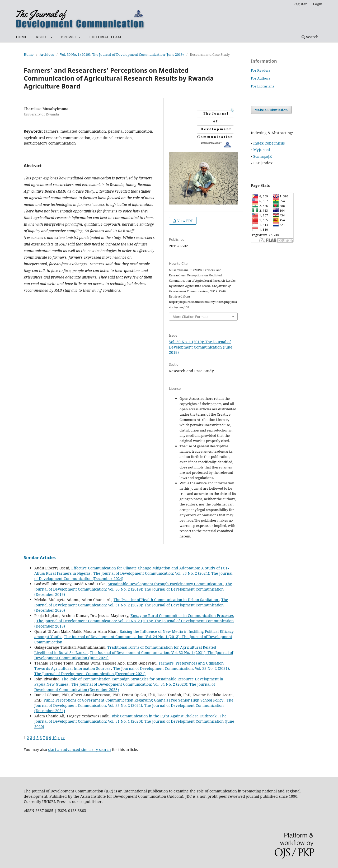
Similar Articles (40, 558)
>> (63, 738)
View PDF (185, 221)
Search (310, 37)
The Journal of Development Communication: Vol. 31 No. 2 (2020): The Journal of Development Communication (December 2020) (131, 605)
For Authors (261, 78)
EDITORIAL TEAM (105, 37)
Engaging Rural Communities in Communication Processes (182, 616)
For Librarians (262, 86)
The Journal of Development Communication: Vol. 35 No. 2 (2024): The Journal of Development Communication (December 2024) (134, 705)
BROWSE (69, 37)
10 (54, 738)
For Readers (261, 70)
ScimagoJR (262, 156)
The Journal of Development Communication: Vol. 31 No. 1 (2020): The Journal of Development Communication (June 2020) (134, 721)
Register (300, 4)
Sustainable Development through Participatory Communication (165, 584)
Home (29, 54)
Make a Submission (271, 110)
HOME (22, 37)
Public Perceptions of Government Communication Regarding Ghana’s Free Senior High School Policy (134, 700)
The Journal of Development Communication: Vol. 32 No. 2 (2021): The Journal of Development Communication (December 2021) (132, 671)
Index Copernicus (269, 143)
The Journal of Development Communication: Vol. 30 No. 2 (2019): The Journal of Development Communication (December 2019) (133, 589)
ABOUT (43, 37)
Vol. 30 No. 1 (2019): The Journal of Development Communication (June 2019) (122, 54)
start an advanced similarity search (79, 749)
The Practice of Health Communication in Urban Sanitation (166, 600)
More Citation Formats (191, 317)
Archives (47, 54)
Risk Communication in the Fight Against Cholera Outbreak (165, 716)
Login (318, 4)
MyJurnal (262, 150)
